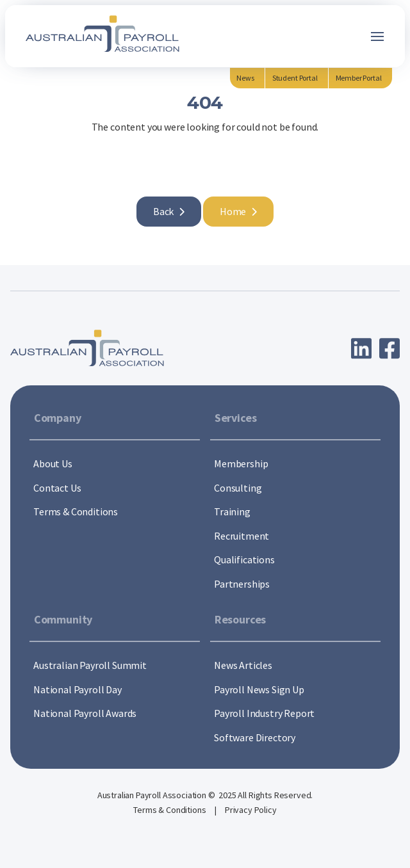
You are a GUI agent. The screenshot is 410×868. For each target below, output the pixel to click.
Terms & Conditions (170, 810)
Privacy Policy (251, 810)
